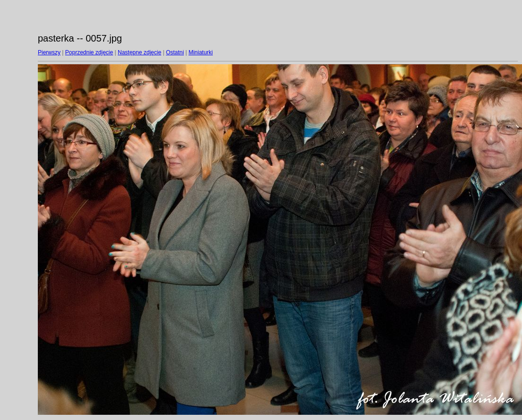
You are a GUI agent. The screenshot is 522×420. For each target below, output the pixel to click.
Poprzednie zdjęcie (89, 52)
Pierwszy (49, 52)
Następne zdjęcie (139, 52)
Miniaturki (201, 52)
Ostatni (175, 52)
